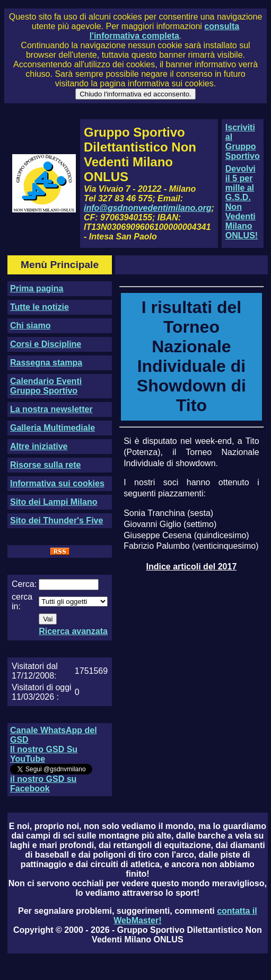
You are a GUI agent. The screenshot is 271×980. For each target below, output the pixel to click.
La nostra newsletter (51, 409)
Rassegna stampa (46, 363)
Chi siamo (30, 326)
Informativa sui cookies (57, 483)
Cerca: (24, 584)
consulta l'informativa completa (164, 31)
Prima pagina (37, 288)
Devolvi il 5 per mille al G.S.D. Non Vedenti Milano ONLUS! (242, 202)
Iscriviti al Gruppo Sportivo (243, 142)
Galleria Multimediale (53, 428)
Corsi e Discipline (46, 344)
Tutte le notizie (40, 307)
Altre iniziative (39, 446)
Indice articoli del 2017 (192, 567)
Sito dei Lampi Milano (54, 502)
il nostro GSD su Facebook (43, 784)
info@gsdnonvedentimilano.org (147, 208)
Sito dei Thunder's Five (56, 520)
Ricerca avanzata (73, 631)
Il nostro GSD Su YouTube (44, 754)
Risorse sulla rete (45, 465)
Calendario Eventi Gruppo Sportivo (46, 386)
